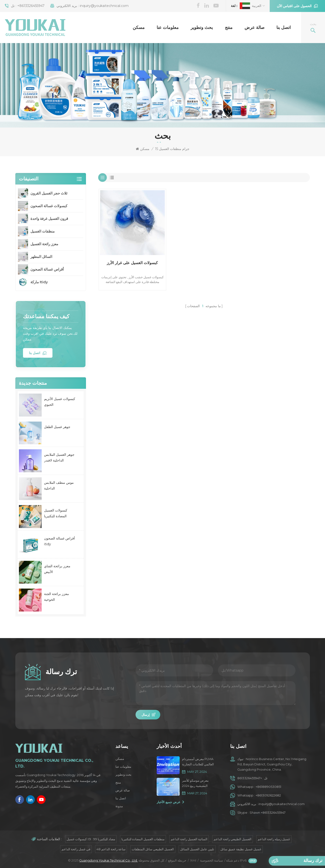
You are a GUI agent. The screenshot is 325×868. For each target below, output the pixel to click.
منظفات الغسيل (43, 231)
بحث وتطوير (202, 28)
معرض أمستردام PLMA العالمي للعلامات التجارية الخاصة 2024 (198, 762)
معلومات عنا (168, 28)
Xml (193, 860)
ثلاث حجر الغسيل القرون (49, 193)
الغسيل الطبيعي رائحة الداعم (233, 839)
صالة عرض (254, 28)
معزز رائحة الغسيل (44, 244)
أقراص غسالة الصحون (47, 269)
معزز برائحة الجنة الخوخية (57, 597)
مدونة (119, 806)
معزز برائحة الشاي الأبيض (57, 569)
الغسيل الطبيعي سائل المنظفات (153, 849)
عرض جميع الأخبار (168, 802)
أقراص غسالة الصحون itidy (60, 541)
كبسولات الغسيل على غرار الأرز (132, 263)
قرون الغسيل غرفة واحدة (49, 219)
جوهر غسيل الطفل (57, 427)
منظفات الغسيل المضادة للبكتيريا (143, 839)
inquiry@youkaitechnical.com (104, 6)
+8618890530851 (268, 787)
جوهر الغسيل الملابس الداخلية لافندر (59, 457)
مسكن (139, 28)
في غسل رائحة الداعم (76, 849)
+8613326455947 (31, 6)
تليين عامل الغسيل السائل (197, 849)
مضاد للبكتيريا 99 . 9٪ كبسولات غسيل (91, 839)
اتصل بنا (284, 28)
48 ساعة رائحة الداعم (111, 849)
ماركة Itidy (39, 282)
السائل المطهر (41, 257)
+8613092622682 (268, 795)
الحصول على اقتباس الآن (294, 6)
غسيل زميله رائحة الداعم (274, 839)
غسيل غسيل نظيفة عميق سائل (241, 849)
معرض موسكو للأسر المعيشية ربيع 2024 (195, 783)
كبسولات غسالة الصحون (49, 206)
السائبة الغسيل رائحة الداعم (189, 839)
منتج (229, 28)
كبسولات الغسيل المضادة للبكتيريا (56, 513)
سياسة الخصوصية (211, 860)
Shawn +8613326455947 (268, 812)
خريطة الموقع (177, 860)
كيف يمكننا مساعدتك (46, 316)
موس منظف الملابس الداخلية (59, 485)
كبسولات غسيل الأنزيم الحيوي (60, 402)
